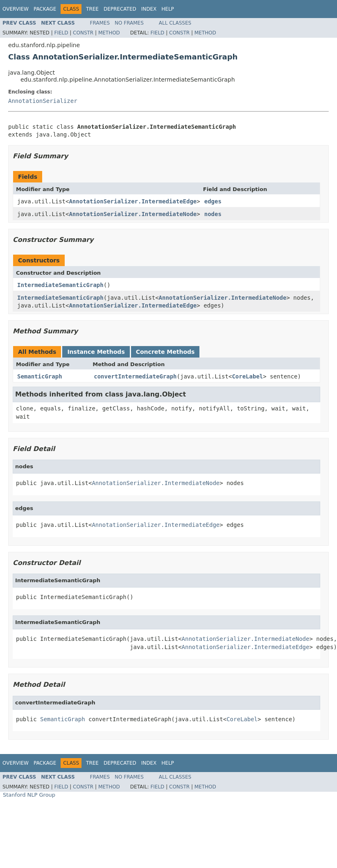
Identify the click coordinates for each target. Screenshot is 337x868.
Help (168, 9)
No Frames (129, 23)
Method (109, 33)
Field (61, 33)
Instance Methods (96, 352)
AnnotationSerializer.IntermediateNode (133, 214)
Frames (100, 23)
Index (149, 9)
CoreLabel (247, 376)
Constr (83, 33)
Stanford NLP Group (29, 795)
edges (213, 201)
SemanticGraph (40, 376)
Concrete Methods (165, 352)
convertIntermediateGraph (135, 376)
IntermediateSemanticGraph (60, 285)
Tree (92, 9)
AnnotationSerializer (43, 101)
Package (45, 9)
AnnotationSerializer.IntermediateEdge (133, 201)
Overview (16, 9)
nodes (213, 214)
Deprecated (120, 9)
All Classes (175, 23)
